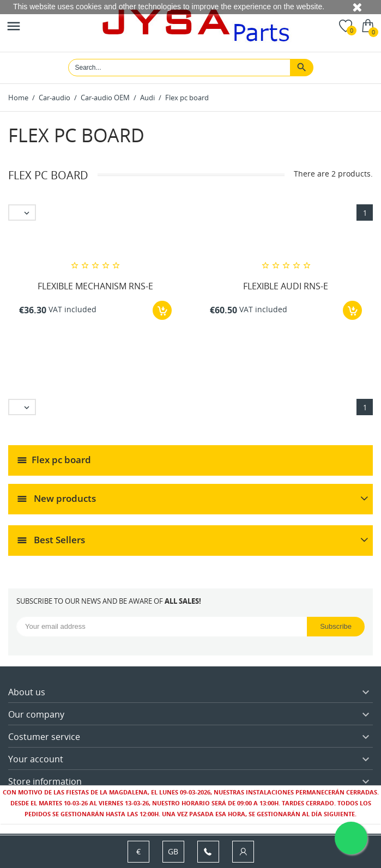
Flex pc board (61, 460)
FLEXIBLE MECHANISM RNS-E (95, 286)
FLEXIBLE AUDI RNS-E (286, 286)
